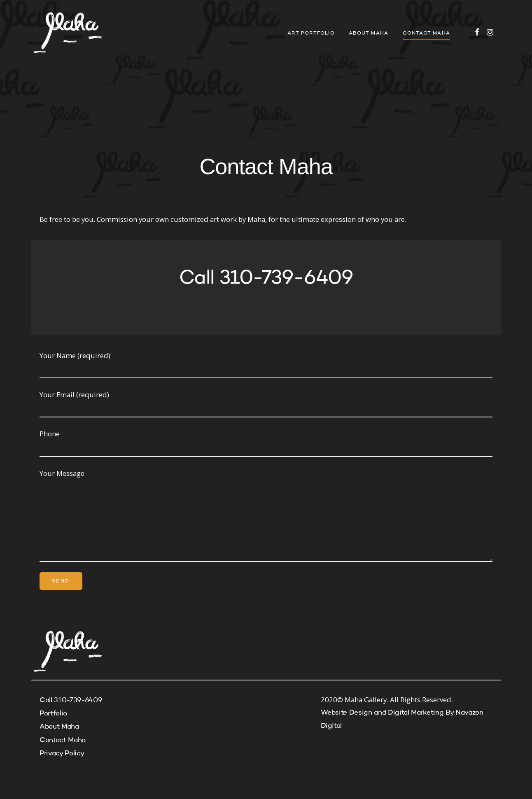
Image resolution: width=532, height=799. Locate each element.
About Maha (369, 33)
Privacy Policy (62, 754)
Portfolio (53, 714)
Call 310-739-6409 (71, 700)
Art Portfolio (311, 33)
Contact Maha (426, 33)
